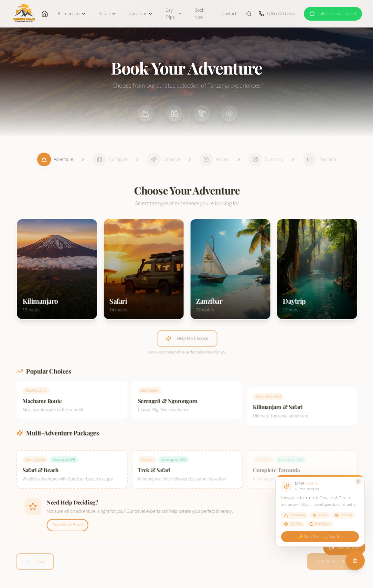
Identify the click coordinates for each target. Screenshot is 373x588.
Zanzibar (141, 14)
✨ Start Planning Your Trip (320, 537)
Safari (108, 14)
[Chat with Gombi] (355, 561)
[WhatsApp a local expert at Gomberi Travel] (333, 14)
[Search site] (249, 14)
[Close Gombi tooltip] (358, 481)
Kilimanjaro (72, 14)
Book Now (199, 14)
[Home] (45, 14)
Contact (229, 14)
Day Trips (174, 14)
